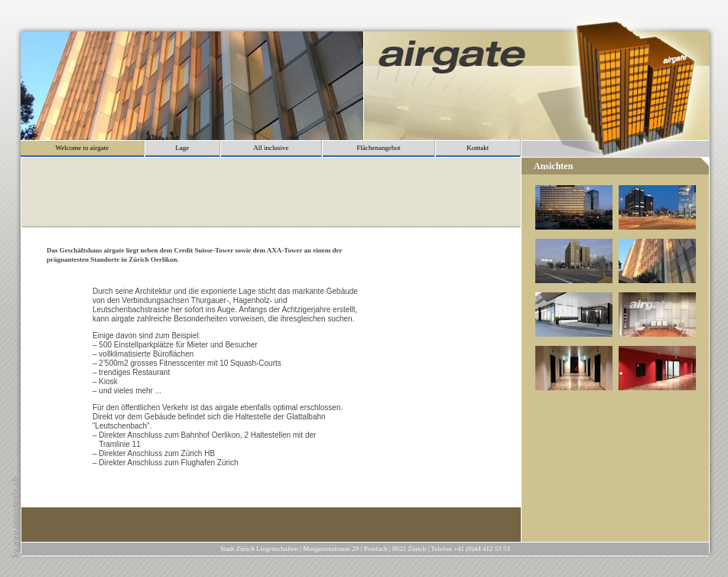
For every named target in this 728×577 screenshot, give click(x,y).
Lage (182, 148)
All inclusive (271, 148)
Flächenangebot (378, 148)
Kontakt (478, 148)
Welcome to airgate (83, 148)
